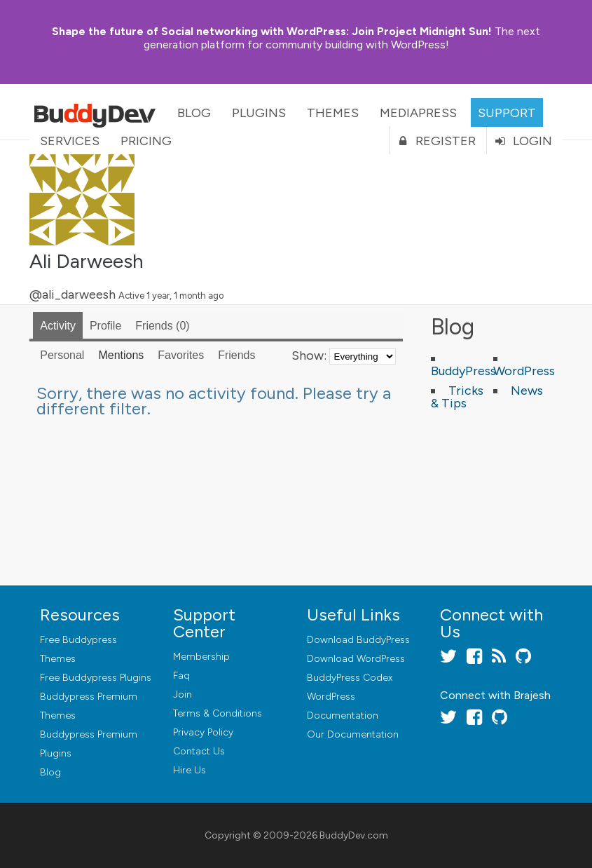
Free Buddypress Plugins (96, 678)
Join (183, 694)
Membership (201, 657)
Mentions (121, 355)
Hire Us (190, 770)
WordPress (524, 371)
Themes (333, 113)
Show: (309, 355)
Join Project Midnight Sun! (272, 31)
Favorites (181, 355)
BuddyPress (463, 371)
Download (358, 640)
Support (507, 113)
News (527, 391)
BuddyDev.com (354, 835)
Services (70, 141)
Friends (162, 326)
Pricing (146, 141)
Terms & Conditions (218, 713)
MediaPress (418, 113)
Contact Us (199, 751)
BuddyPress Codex (350, 678)
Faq (181, 676)
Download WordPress (356, 659)
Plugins (259, 113)
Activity (58, 326)
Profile (105, 326)
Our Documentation (353, 734)
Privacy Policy (203, 732)
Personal (62, 355)
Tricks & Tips (457, 397)
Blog (194, 113)
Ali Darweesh (87, 261)
